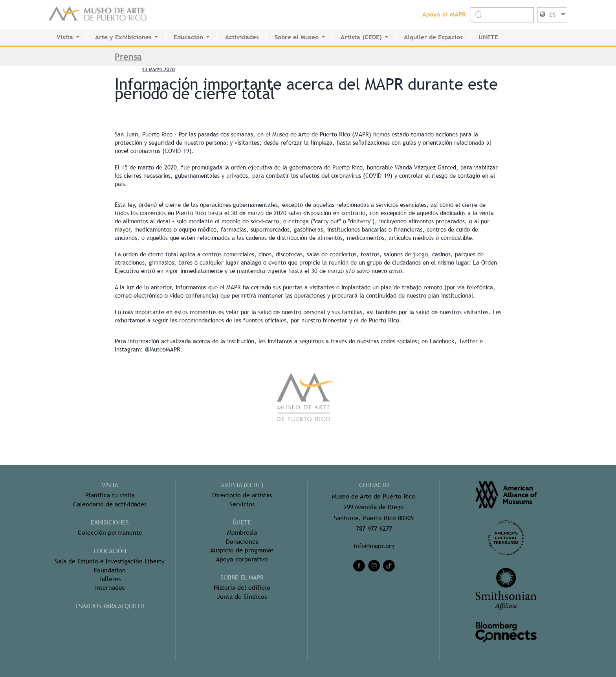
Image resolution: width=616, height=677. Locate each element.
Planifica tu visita (110, 495)
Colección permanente (110, 533)
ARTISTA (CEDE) (242, 485)
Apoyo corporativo (242, 559)
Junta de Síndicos (242, 597)
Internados (110, 588)
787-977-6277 (374, 529)
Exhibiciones (110, 522)
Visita (65, 37)
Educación (188, 37)
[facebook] (359, 566)
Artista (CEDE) (361, 37)
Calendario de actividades (110, 504)
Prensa (128, 57)
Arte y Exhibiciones (123, 37)
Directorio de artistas (242, 495)
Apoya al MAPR (444, 14)
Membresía (242, 533)
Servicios (242, 504)
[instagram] (374, 566)
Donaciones (242, 542)
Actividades (242, 37)
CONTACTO (374, 485)
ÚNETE (488, 37)
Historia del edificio (242, 588)
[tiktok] (389, 566)
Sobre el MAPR (242, 577)
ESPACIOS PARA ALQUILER (110, 606)
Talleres (110, 579)
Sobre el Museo (297, 37)
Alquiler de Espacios (433, 37)
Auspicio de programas (242, 550)
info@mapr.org (374, 546)
